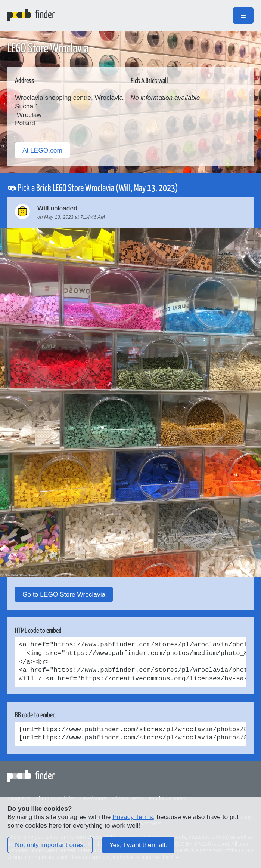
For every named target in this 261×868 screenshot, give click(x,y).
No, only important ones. (50, 845)
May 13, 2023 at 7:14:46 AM (74, 217)
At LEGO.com (42, 150)
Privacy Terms (133, 817)
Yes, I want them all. (138, 845)
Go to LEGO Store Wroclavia (64, 594)
